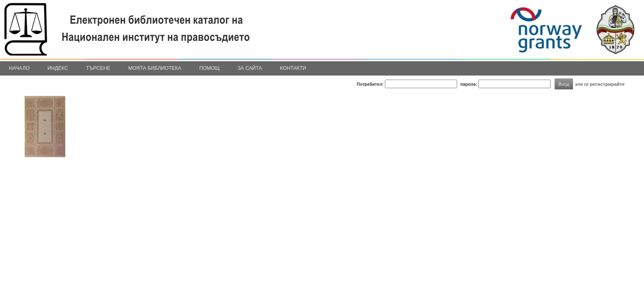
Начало (19, 68)
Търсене (98, 68)
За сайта (250, 68)
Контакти (293, 68)
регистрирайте (607, 84)
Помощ (209, 68)
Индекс (58, 68)
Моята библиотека (155, 68)
